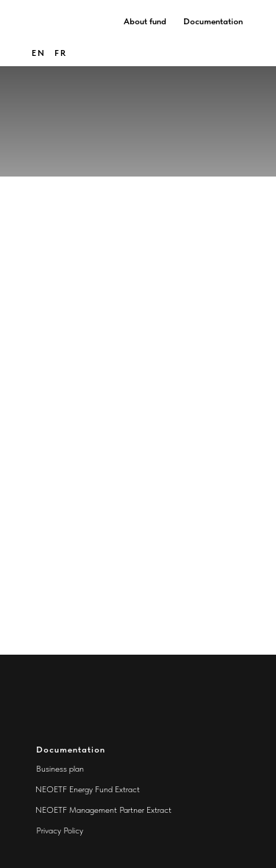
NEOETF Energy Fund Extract (88, 789)
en (39, 53)
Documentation (213, 21)
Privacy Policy (60, 830)
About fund (145, 21)
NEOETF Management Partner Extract (103, 810)
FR (61, 53)
